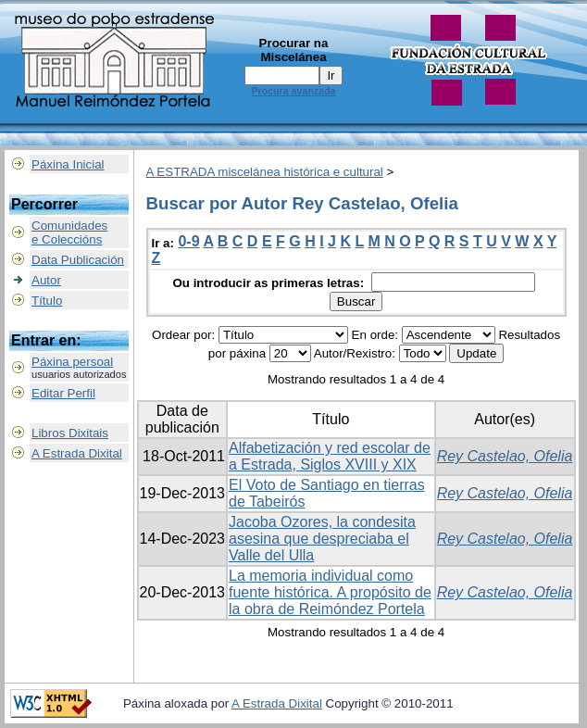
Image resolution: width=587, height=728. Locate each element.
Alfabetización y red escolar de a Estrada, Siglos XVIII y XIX (330, 456)
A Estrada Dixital (77, 453)
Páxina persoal (72, 362)
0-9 (188, 241)
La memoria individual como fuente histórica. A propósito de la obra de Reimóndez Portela (330, 592)
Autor (46, 280)
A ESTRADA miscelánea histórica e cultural (265, 172)
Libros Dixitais (70, 433)
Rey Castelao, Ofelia (505, 456)
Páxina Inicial (68, 164)
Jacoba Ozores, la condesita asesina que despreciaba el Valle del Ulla (322, 539)
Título (47, 301)
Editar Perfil (63, 393)
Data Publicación (78, 260)
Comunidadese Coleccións (69, 232)
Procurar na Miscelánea (294, 50)
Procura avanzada (293, 91)
